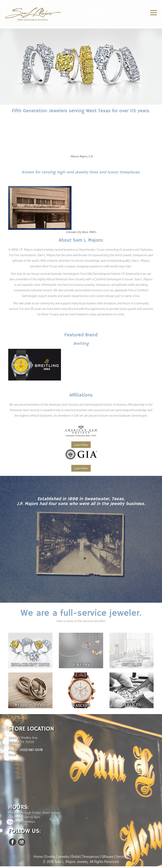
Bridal (75, 857)
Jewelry (63, 857)
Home (38, 857)
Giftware (107, 857)
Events (50, 857)
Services (122, 857)
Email (12, 754)
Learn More (81, 445)
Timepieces (90, 857)
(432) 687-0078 (31, 750)
